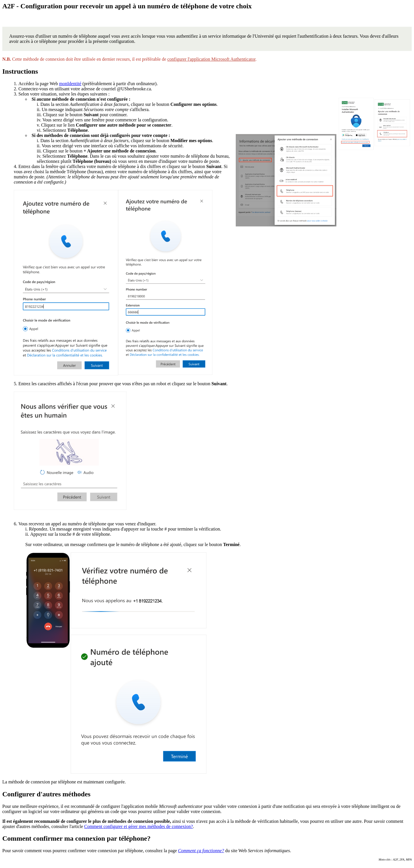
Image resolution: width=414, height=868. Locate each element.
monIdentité (70, 84)
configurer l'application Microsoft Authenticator (211, 59)
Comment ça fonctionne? (201, 851)
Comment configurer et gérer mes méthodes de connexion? (139, 826)
